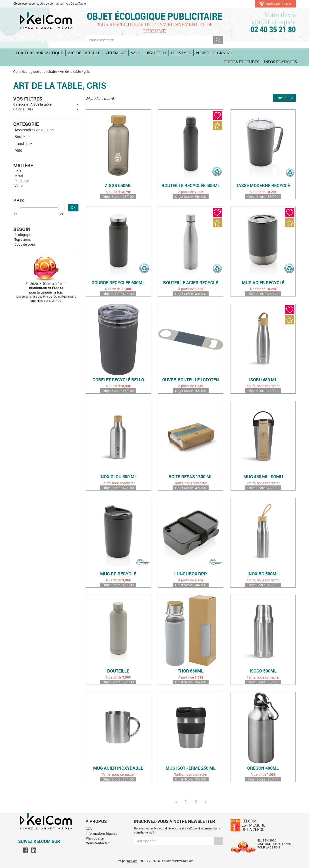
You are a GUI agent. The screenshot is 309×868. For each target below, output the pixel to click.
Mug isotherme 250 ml (191, 768)
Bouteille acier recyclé (191, 283)
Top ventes (23, 239)
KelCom (132, 861)
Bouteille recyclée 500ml (191, 186)
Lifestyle (181, 53)
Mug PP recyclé (118, 574)
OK (73, 207)
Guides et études (241, 62)
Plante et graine (214, 53)
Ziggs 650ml (118, 186)
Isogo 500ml (263, 671)
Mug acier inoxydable (118, 768)
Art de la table (84, 53)
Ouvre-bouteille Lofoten (191, 380)
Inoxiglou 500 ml (118, 477)
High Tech (156, 53)
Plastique (22, 181)
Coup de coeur (25, 244)
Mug (18, 150)
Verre (18, 185)
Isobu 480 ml (263, 380)
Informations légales (101, 833)
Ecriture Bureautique (39, 53)
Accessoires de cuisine (34, 130)
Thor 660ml (191, 671)
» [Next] (205, 802)
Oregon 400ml (263, 768)
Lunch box (24, 143)
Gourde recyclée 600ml (118, 283)
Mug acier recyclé (263, 283)
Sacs (136, 53)
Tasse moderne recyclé (263, 186)
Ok (219, 841)
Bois (18, 171)
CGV (89, 829)
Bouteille (22, 137)
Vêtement (115, 53)
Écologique (23, 235)
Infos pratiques (281, 62)
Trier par (284, 98)
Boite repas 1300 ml (191, 477)
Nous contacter (275, 4)
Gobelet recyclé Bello (118, 380)
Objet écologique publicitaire (155, 16)
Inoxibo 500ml (263, 574)
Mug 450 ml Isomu (263, 477)
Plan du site (95, 838)
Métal (19, 176)
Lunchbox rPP (191, 574)
